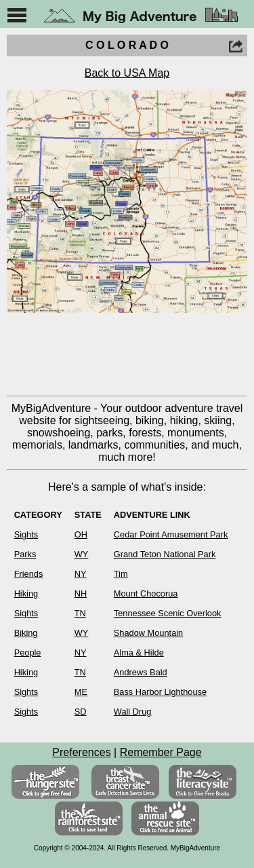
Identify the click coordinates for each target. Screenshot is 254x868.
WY (82, 554)
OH (81, 534)
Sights (26, 534)
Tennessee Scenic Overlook (168, 613)
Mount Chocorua (146, 593)
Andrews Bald (141, 672)
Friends (29, 574)
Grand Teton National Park (165, 554)
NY (81, 574)
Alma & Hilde (139, 653)
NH (81, 593)
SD (81, 712)
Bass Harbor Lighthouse (160, 692)
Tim (121, 574)
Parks (25, 554)
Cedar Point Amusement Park (171, 534)
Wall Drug (133, 712)
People (28, 653)
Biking (26, 633)
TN (80, 613)
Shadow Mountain (148, 633)
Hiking (26, 593)
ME (81, 692)
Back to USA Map (127, 73)
